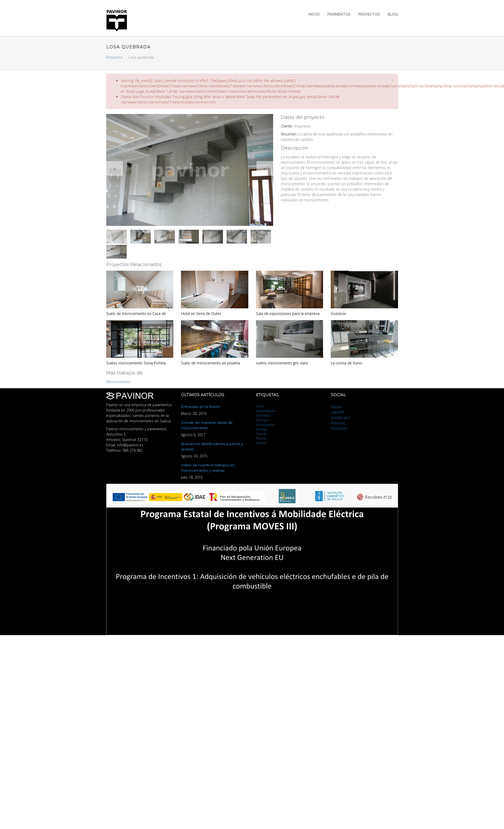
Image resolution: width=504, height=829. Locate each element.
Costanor (338, 314)
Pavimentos (339, 14)
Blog (393, 14)
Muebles (262, 429)
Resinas (261, 438)
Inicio (314, 14)
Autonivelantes (266, 411)
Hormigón (263, 420)
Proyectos (369, 14)
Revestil (261, 443)
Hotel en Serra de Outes (201, 314)
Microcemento (118, 382)
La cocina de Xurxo (346, 363)
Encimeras (263, 415)
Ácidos (260, 406)
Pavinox (261, 434)
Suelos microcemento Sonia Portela (136, 363)
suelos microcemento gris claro (282, 363)
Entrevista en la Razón (201, 407)
